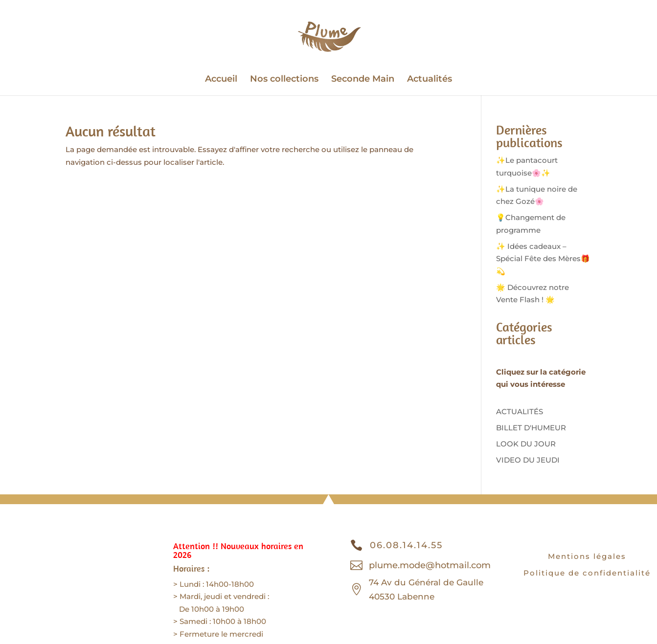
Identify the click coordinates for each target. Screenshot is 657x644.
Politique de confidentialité (587, 573)
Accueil (221, 80)
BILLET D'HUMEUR (531, 428)
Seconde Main (363, 80)
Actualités (430, 80)
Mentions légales (587, 556)
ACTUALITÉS (520, 411)
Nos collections (284, 80)
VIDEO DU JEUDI (528, 460)
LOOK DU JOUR (526, 444)
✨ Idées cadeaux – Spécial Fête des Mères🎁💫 (543, 259)
